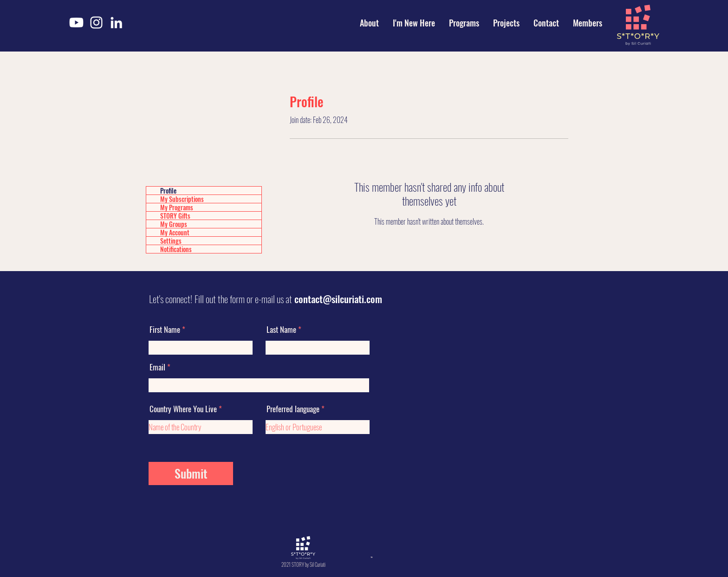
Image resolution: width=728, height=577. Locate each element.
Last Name (281, 329)
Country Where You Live (183, 409)
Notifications (176, 249)
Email (157, 367)
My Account (175, 232)
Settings (171, 241)
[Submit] (191, 473)
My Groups (174, 224)
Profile (168, 191)
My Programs (177, 207)
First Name (165, 329)
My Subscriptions (182, 199)
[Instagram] (96, 23)
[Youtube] (76, 23)
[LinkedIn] (116, 23)
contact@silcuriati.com (338, 299)
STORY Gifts (175, 216)
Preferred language (293, 409)
